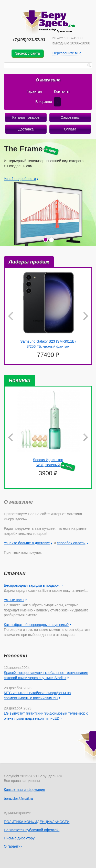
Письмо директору (19, 838)
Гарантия (34, 91)
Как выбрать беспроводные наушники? (36, 625)
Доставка (26, 129)
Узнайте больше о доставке (27, 543)
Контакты (62, 91)
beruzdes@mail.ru (18, 799)
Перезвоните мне (67, 53)
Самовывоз (70, 117)
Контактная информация (24, 790)
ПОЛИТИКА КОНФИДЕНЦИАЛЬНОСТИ (37, 822)
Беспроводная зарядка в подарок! (32, 585)
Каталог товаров (26, 117)
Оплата (70, 129)
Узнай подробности (20, 179)
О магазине (48, 80)
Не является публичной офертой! (32, 830)
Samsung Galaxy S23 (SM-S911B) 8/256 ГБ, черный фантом (48, 344)
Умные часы (14, 600)
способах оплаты (71, 543)
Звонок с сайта (28, 53)
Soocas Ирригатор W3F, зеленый (54, 463)
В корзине (48, 102)
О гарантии (13, 846)
